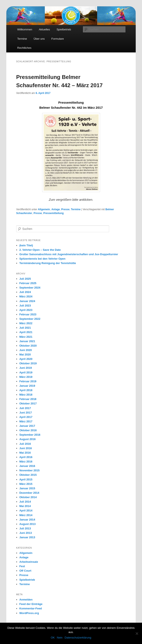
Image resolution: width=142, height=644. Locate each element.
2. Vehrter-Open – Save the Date (40, 250)
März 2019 (26, 377)
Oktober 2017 (28, 403)
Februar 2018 (28, 399)
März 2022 (26, 323)
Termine (22, 39)
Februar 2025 (28, 283)
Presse (65, 209)
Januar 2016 (27, 466)
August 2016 (27, 439)
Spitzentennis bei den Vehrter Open (42, 259)
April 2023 (26, 310)
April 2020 (26, 359)
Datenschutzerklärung (78, 638)
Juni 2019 (26, 368)
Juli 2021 (25, 328)
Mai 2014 (25, 506)
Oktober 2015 (28, 475)
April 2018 (26, 390)
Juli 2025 (25, 279)
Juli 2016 (25, 444)
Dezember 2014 (29, 493)
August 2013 (27, 524)
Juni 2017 (26, 413)
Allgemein (44, 209)
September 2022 (30, 319)
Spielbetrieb (64, 29)
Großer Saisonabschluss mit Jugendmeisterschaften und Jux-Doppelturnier (69, 254)
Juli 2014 (25, 502)
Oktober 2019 (28, 363)
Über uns (39, 39)
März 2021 (26, 337)
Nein (60, 638)
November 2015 (29, 470)
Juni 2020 (26, 350)
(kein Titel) (26, 245)
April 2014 (26, 510)
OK (53, 638)
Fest (22, 566)
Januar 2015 (27, 488)
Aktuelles (44, 29)
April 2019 (26, 372)
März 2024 (26, 296)
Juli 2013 (25, 528)
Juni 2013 (26, 533)
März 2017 (26, 421)
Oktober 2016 (28, 430)
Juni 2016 (26, 448)
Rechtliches (24, 48)
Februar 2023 (28, 314)
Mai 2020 (25, 355)
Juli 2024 (25, 292)
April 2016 (26, 457)
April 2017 (26, 417)
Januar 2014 (27, 520)
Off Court (25, 571)
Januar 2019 (27, 386)
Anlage (56, 209)
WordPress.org (29, 613)
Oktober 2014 (28, 497)
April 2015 (26, 479)
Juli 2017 (25, 408)
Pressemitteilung (53, 213)
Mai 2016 (25, 453)
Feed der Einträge (31, 604)
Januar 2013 (27, 537)
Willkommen (25, 29)
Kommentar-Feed (31, 608)
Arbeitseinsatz (29, 562)
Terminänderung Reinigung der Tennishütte (48, 263)
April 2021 (26, 332)
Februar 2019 (28, 381)
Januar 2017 (27, 426)
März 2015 (26, 484)
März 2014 (26, 515)
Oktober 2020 (28, 346)
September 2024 (30, 288)
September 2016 (30, 435)
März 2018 (26, 395)
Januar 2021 (27, 341)
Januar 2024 (27, 301)
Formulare (58, 39)
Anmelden (26, 600)
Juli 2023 (25, 306)
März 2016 (26, 462)
